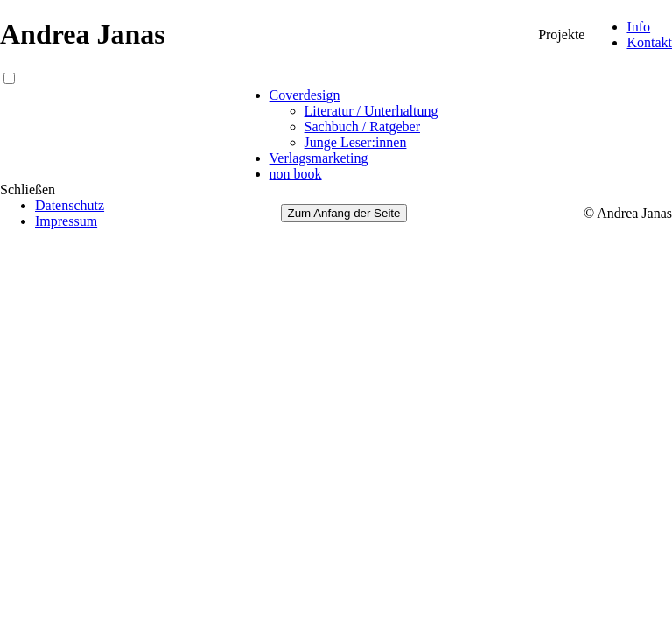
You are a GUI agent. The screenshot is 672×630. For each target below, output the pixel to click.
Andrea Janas (83, 34)
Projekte (561, 35)
